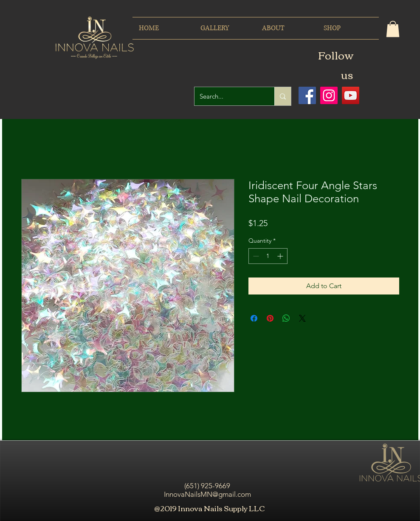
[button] (393, 29)
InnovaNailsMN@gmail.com (207, 494)
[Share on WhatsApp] (286, 318)
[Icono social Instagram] (329, 95)
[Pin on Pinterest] (270, 318)
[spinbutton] (268, 256)
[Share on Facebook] (254, 318)
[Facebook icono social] (307, 95)
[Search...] (228, 96)
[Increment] (281, 256)
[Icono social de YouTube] (351, 95)
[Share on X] (302, 318)
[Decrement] (255, 256)
